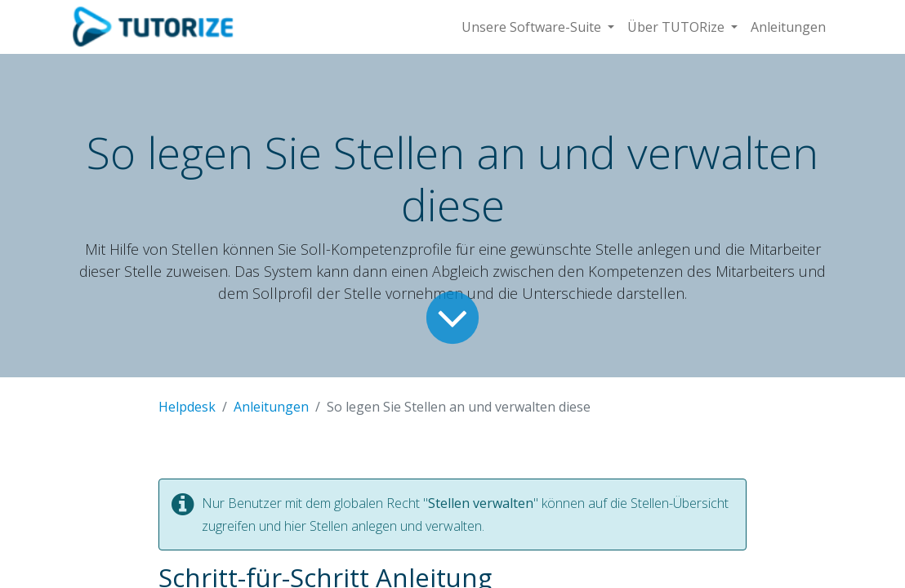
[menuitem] (788, 27)
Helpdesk (187, 407)
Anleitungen (271, 407)
